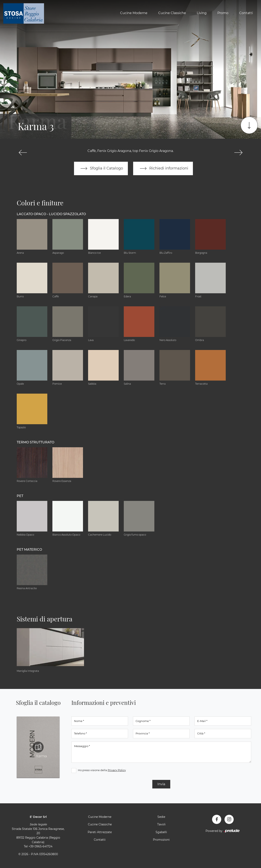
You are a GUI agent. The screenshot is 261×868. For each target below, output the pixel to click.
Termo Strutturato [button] (35, 442)
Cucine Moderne (134, 13)
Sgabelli (161, 832)
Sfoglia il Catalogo (101, 168)
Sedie (161, 817)
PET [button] (20, 496)
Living (202, 13)
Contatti (246, 13)
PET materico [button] (29, 550)
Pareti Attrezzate (100, 832)
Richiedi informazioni (163, 168)
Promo (223, 13)
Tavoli (161, 825)
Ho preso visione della (102, 770)
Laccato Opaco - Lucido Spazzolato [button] (51, 214)
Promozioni (161, 840)
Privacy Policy (117, 770)
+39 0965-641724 (40, 847)
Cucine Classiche (172, 13)
